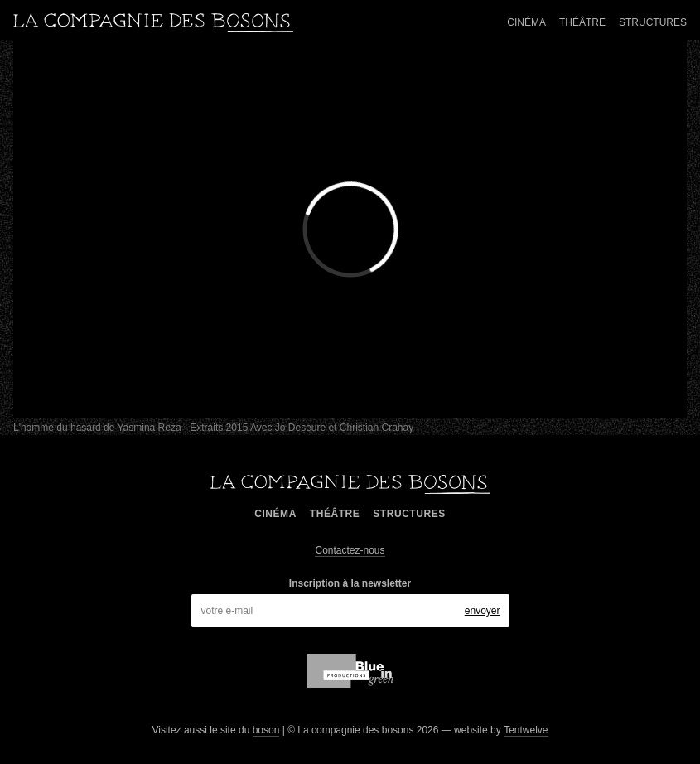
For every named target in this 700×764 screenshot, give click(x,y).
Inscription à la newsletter (350, 583)
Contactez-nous (350, 550)
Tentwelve (526, 730)
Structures (653, 22)
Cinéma (526, 22)
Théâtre (582, 22)
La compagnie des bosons (153, 23)
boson (266, 730)
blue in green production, (350, 670)
